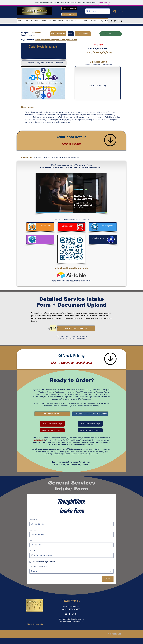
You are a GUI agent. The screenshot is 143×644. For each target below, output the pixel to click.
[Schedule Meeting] (69, 8)
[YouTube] (111, 21)
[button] (28, 21)
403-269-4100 (74, 606)
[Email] (71, 545)
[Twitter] (115, 21)
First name (34, 520)
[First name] (71, 524)
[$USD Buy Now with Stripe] (90, 424)
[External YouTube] (98, 83)
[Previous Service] (58, 34)
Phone (32, 551)
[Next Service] (83, 34)
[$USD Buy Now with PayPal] (90, 430)
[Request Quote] (69, 14)
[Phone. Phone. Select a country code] (33, 555)
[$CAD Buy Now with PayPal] (52, 430)
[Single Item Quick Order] (52, 414)
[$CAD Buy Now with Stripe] (52, 424)
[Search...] (97, 11)
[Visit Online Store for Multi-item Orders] (90, 414)
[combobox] (71, 571)
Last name (33, 530)
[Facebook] (118, 21)
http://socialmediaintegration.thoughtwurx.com (56, 40)
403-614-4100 (74, 609)
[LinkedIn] (122, 21)
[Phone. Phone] (74, 555)
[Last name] (71, 534)
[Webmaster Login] (115, 634)
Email (32, 541)
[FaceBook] (69, 614)
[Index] (71, 34)
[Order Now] (111, 34)
